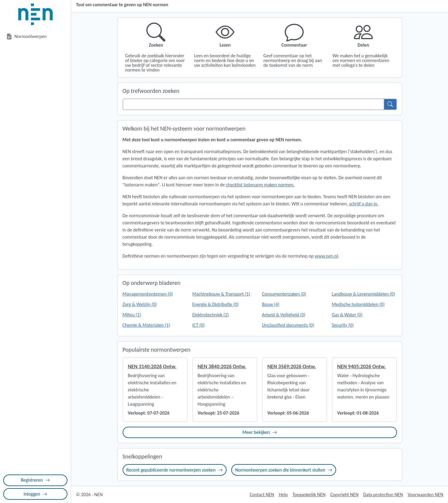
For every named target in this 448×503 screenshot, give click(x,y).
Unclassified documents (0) (288, 325)
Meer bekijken (260, 432)
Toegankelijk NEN (309, 495)
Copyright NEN (344, 495)
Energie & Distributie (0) (216, 304)
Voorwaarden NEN (425, 495)
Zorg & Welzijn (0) (140, 304)
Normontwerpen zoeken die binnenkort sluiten (284, 470)
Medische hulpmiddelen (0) (358, 304)
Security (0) (343, 325)
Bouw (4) (271, 304)
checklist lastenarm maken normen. (260, 185)
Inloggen (35, 494)
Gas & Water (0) (347, 315)
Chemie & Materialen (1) (146, 325)
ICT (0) (199, 325)
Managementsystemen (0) (148, 294)
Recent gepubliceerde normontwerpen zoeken (175, 470)
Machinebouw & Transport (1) (221, 294)
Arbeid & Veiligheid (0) (284, 315)
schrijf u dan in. (364, 204)
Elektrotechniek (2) (211, 315)
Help (283, 495)
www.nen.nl (326, 256)
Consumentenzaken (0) (284, 294)
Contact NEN (262, 495)
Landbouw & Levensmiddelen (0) (364, 294)
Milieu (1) (132, 315)
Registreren (35, 480)
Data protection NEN (383, 495)
